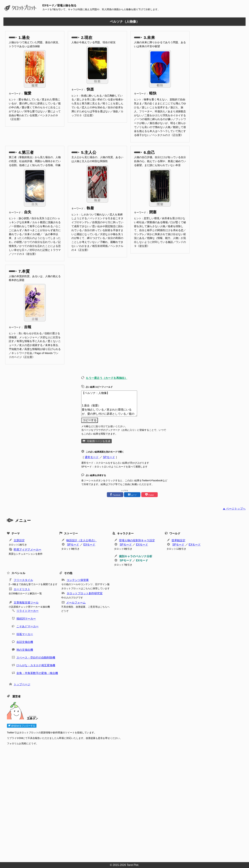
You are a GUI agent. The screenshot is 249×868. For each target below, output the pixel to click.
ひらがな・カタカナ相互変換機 (36, 665)
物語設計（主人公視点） (81, 540)
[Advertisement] (111, 803)
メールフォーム (76, 603)
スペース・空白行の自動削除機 (36, 658)
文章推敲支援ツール (26, 603)
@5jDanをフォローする (22, 726)
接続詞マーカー (26, 619)
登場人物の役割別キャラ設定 (137, 540)
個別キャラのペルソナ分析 (136, 556)
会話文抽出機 (25, 642)
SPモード (109, 457)
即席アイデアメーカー (27, 550)
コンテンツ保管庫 (78, 580)
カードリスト (22, 589)
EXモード (89, 545)
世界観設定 (178, 540)
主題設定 (19, 540)
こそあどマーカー (27, 626)
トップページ (22, 684)
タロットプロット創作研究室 (85, 593)
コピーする (90, 420)
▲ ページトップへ (234, 509)
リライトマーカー (27, 611)
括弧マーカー (25, 634)
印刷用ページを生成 (99, 441)
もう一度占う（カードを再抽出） (107, 378)
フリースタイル (23, 580)
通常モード (92, 457)
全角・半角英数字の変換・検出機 (37, 673)
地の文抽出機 (25, 650)
